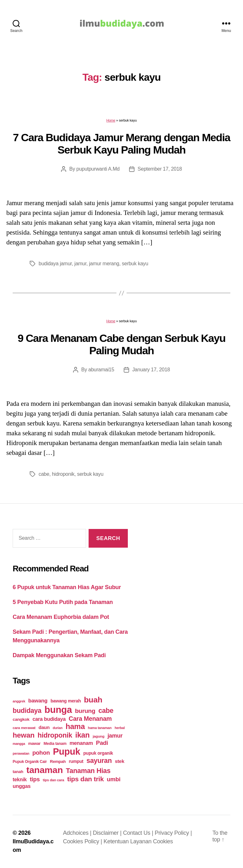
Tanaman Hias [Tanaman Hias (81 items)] (88, 771)
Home (111, 120)
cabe (44, 474)
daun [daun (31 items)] (44, 727)
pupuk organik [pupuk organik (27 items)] (98, 753)
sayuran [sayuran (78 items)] (99, 761)
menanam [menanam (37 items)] (81, 743)
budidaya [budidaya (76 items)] (27, 711)
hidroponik (63, 474)
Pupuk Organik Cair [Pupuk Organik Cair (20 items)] (30, 762)
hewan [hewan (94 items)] (24, 735)
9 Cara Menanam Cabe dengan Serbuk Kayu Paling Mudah (122, 344)
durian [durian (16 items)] (58, 728)
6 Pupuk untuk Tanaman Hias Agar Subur (67, 587)
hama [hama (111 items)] (75, 726)
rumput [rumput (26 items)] (76, 761)
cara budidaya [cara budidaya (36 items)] (49, 719)
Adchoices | (78, 833)
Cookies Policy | (83, 841)
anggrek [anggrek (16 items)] (19, 701)
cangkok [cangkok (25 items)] (21, 719)
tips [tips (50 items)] (35, 779)
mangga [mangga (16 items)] (19, 744)
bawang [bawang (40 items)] (38, 701)
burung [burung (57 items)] (85, 711)
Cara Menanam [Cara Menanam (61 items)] (90, 719)
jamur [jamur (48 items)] (115, 736)
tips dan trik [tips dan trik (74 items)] (85, 779)
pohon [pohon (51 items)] (41, 753)
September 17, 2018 (160, 169)
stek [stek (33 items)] (120, 761)
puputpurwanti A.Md (98, 169)
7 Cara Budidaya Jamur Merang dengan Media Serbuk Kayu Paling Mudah (122, 144)
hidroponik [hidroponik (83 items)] (55, 735)
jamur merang (104, 264)
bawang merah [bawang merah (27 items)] (66, 701)
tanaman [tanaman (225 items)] (44, 770)
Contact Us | (139, 833)
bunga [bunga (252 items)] (58, 710)
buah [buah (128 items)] (93, 700)
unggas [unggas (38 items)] (22, 786)
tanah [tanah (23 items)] (18, 772)
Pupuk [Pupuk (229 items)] (66, 752)
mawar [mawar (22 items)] (34, 743)
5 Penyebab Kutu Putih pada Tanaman (63, 602)
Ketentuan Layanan (128, 841)
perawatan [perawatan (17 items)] (21, 753)
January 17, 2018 (151, 370)
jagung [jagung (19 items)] (99, 736)
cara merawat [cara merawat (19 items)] (24, 728)
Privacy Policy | (173, 833)
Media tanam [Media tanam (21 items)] (55, 744)
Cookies (163, 841)
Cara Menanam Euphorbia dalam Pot (61, 617)
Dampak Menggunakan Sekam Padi (59, 655)
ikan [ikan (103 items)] (82, 735)
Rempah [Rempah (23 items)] (58, 761)
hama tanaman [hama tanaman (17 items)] (100, 728)
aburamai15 (101, 370)
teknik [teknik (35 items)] (20, 780)
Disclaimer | (108, 833)
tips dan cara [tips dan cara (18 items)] (53, 780)
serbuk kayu (135, 264)
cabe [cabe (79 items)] (106, 711)
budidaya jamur (55, 264)
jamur (80, 264)
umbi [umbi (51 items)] (114, 779)
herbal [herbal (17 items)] (120, 728)
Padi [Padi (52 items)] (102, 743)
